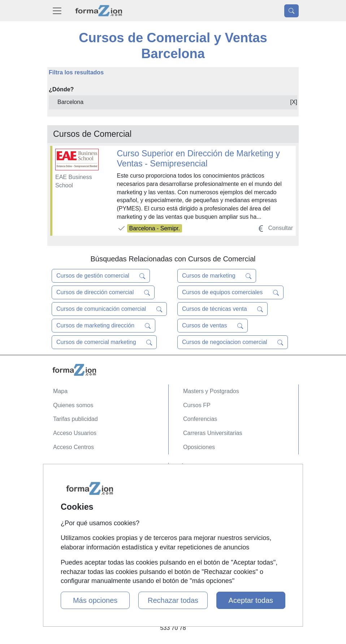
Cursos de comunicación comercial (109, 309)
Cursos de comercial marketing (104, 342)
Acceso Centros (73, 447)
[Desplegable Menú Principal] (57, 11)
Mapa (60, 391)
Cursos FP (197, 405)
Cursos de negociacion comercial (233, 342)
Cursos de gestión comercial (101, 276)
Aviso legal (67, 497)
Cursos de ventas (213, 326)
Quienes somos (73, 405)
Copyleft (64, 511)
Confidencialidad (74, 484)
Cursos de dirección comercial (103, 292)
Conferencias (200, 419)
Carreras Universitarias (213, 433)
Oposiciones (199, 447)
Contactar (66, 469)
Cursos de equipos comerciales (230, 292)
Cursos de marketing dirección (103, 326)
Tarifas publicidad (75, 419)
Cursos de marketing (217, 276)
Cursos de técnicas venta (222, 309)
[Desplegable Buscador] (291, 11)
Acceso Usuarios (75, 433)
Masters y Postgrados (211, 391)
